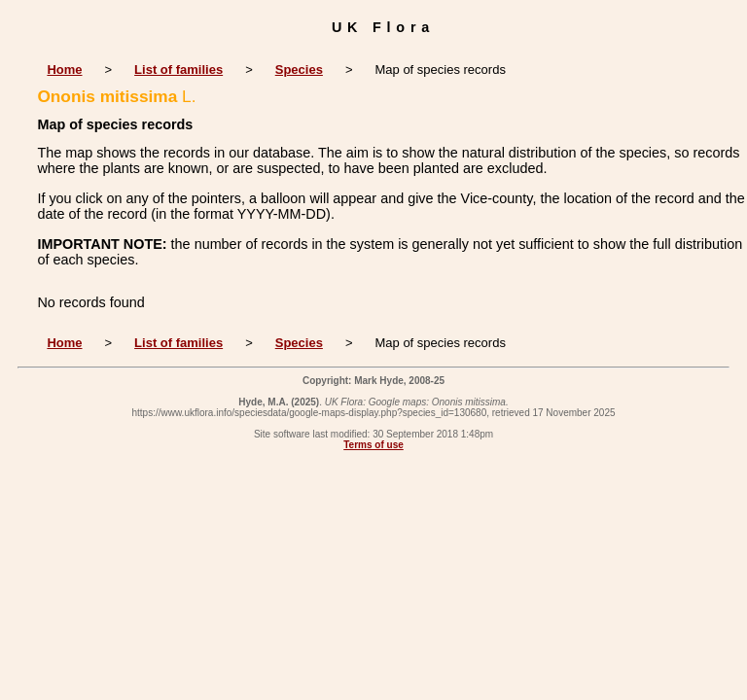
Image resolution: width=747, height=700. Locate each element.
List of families (178, 70)
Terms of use (373, 445)
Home (64, 70)
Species (299, 70)
